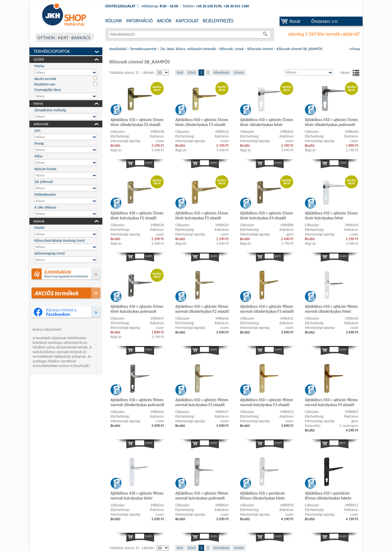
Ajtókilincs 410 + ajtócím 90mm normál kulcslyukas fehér (137, 496)
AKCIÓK (164, 21)
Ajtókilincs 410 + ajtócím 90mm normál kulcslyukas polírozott (202, 496)
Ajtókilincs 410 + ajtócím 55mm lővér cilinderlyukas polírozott (331, 122)
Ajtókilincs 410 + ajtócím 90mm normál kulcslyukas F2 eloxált (202, 402)
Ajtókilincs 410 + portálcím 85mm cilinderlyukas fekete (328, 496)
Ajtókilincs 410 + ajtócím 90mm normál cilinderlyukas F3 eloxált (267, 309)
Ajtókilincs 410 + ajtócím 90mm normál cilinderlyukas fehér (331, 309)
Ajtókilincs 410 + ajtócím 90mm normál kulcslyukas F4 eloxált (331, 402)
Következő (221, 73)
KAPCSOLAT (187, 21)
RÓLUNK (114, 21)
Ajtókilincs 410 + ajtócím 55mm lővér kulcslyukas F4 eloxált (267, 216)
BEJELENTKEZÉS (218, 21)
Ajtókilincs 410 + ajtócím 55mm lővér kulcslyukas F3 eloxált (202, 216)
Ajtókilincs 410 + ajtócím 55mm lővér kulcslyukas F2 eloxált (137, 216)
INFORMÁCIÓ (139, 21)
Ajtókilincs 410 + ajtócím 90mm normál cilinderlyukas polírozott (137, 402)
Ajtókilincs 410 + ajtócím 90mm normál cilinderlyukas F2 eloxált (202, 309)
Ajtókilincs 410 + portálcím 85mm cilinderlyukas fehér (263, 496)
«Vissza (354, 49)
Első (180, 73)
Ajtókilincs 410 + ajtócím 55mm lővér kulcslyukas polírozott (137, 309)
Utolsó (239, 73)
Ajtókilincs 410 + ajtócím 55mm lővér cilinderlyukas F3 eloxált (202, 122)
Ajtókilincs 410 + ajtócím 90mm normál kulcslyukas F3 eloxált (267, 402)
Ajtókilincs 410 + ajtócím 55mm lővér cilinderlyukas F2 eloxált (137, 122)
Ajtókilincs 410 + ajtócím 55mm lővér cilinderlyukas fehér (267, 122)
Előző (192, 73)
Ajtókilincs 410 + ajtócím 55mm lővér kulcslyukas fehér (331, 216)
